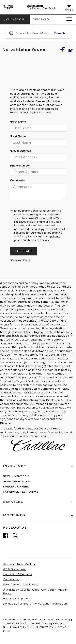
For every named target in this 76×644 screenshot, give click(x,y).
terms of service (39, 240)
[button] (15, 19)
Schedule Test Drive (21, 492)
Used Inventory (17, 482)
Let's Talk (24, 251)
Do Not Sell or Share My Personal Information (35, 604)
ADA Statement (14, 569)
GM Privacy (63, 620)
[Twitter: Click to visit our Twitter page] (18, 536)
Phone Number (20, 166)
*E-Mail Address (21, 151)
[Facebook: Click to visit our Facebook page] (8, 535)
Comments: (18, 180)
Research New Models (19, 564)
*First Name (18, 122)
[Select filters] (62, 50)
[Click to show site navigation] (68, 19)
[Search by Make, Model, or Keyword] (34, 33)
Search (60, 33)
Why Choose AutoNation (21, 585)
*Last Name (18, 136)
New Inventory (16, 476)
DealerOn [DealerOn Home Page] (36, 620)
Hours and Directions (18, 574)
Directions (41, 19)
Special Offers (16, 487)
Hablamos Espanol (16, 599)
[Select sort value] (70, 50)
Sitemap (49, 620)
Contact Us (11, 579)
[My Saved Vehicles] (69, 8)
